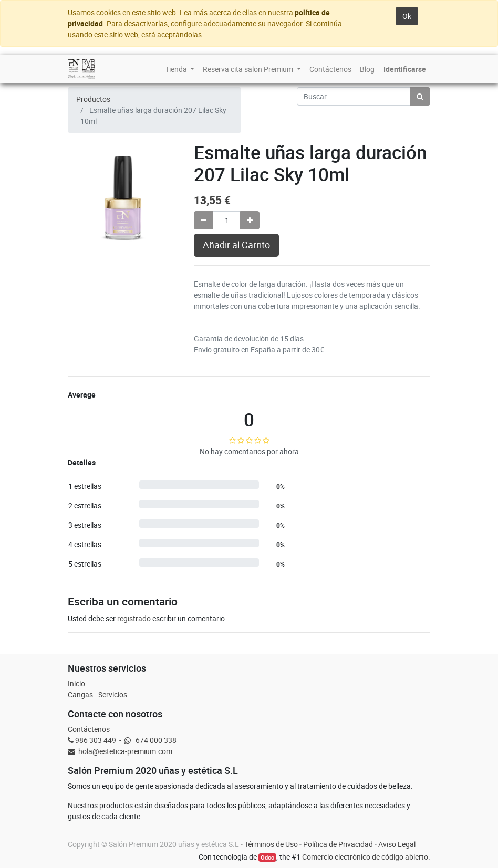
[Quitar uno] (204, 220)
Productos (93, 99)
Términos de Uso (271, 844)
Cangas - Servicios (97, 694)
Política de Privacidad (338, 844)
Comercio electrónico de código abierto (365, 857)
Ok (407, 16)
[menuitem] (180, 69)
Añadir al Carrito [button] (236, 245)
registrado (134, 618)
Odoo (267, 857)
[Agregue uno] (250, 220)
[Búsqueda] (420, 96)
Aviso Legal (397, 844)
